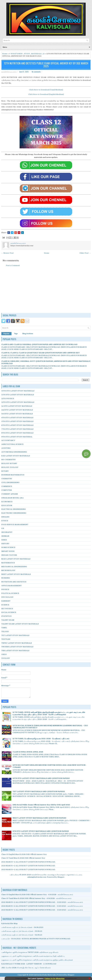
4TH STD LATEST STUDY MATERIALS (17, 418)
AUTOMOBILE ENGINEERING (14, 452)
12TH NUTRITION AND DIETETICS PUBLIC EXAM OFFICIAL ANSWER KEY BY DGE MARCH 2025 (46, 65)
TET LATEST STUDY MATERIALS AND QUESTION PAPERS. (39, 791)
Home (5, 54)
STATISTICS (6, 616)
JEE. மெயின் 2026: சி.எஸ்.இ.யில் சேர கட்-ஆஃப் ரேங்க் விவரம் (26, 968)
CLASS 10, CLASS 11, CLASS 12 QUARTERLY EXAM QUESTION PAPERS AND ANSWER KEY (40, 353)
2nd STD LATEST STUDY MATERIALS (17, 410)
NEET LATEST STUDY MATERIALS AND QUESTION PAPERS (39, 818)
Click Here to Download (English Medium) (46, 94)
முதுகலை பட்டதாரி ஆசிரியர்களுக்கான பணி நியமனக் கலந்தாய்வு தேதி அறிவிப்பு (33, 956)
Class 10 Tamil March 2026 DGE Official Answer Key (23, 858)
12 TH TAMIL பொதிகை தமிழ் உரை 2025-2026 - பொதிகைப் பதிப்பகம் (41, 739)
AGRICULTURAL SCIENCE (12, 444)
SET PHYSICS (7, 609)
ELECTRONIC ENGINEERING (14, 513)
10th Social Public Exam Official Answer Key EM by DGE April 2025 (41, 805)
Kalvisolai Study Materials (45, 975)
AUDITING (6, 448)
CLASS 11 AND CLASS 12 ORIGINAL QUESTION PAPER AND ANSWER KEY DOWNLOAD (39, 344)
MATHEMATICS (8, 563)
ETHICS (5, 521)
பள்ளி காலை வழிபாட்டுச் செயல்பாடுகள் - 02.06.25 (22, 935)
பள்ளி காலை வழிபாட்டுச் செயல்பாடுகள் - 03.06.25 (22, 931)
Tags (16, 334)
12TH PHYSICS (8, 398)
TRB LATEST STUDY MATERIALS (15, 651)
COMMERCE (7, 486)
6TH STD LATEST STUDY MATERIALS (17, 425)
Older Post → (85, 253)
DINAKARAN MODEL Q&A (12, 498)
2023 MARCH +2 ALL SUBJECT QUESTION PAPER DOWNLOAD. (28, 870)
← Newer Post (7, 253)
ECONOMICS (7, 502)
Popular (6, 334)
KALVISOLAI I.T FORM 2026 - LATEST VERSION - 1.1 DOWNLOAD (29, 964)
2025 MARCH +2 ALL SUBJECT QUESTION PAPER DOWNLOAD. (28, 862)
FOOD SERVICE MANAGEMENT (15, 525)
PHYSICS (5, 589)
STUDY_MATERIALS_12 (34, 54)
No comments (36, 72)
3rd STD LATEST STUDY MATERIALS (17, 414)
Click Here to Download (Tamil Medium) (46, 90)
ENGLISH (5, 517)
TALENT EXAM (8, 620)
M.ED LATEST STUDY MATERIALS (16, 559)
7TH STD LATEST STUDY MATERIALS (17, 429)
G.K (3, 528)
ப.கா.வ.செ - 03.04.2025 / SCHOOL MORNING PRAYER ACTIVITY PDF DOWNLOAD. (36, 939)
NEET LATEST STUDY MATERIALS (16, 574)
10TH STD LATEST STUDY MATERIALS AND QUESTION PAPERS (41, 778)
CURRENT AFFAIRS (10, 494)
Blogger (61, 877)
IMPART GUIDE (8, 551)
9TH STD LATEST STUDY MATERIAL (17, 437)
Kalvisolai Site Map (9, 923)
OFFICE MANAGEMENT (11, 586)
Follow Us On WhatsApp (55, 978)
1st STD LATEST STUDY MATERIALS (17, 406)
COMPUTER (7, 490)
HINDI (4, 540)
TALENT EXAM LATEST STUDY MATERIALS (20, 624)
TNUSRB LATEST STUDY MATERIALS (17, 647)
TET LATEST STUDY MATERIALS (15, 635)
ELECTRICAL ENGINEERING (13, 509)
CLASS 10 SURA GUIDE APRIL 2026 (28, 752)
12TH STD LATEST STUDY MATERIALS (18, 402)
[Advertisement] (46, 291)
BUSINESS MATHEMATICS (13, 475)
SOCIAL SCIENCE (9, 612)
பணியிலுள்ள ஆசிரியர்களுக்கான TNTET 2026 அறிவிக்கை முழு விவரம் (30, 952)
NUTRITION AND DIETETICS (14, 582)
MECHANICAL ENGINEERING (14, 567)
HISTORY (5, 544)
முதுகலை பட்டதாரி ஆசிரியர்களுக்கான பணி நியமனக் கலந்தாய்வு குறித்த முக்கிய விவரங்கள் (37, 960)
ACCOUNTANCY (8, 440)
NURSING (6, 578)
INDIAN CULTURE (9, 555)
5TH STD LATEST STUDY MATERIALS (17, 421)
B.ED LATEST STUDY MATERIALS (16, 456)
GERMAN (5, 536)
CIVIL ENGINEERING (10, 482)
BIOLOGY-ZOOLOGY (10, 467)
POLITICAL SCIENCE (10, 593)
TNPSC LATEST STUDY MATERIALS (17, 643)
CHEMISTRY (7, 479)
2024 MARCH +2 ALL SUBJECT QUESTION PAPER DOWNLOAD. (28, 866)
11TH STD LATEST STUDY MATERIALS (18, 395)
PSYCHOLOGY (7, 597)
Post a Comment (13, 265)
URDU (4, 654)
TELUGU (5, 631)
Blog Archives (28, 334)
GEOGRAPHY (7, 532)
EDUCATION (7, 505)
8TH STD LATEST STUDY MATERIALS (17, 433)
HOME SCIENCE (8, 547)
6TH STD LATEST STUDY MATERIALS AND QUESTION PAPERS (41, 831)
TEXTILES (6, 639)
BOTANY (5, 471)
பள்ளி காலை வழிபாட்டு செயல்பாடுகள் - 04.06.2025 (22, 927)
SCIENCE (5, 605)
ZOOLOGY (6, 658)
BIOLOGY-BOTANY (9, 463)
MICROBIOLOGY (8, 570)
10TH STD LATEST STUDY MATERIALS (18, 391)
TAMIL (4, 628)
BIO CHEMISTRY (9, 460)
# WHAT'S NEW (16, 54)
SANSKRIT (6, 601)
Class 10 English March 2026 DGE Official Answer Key (24, 854)
